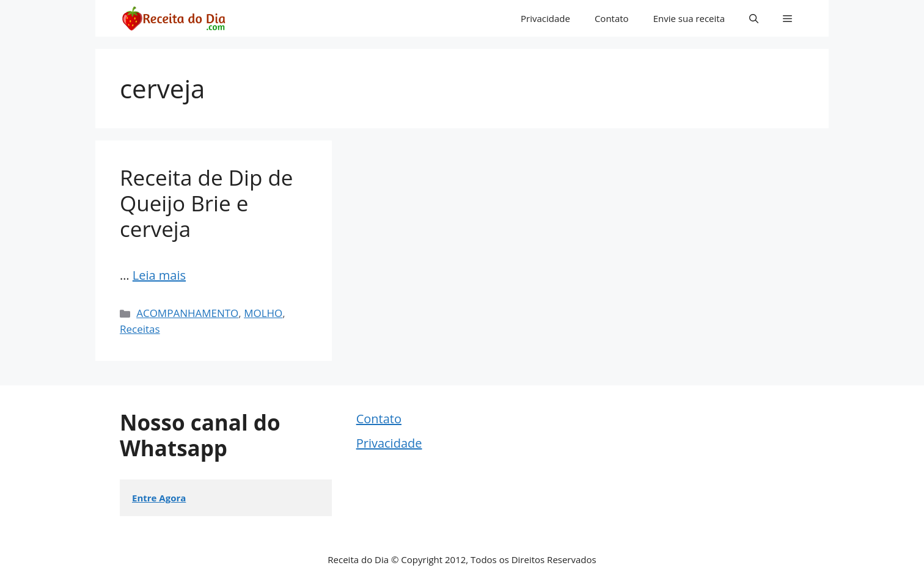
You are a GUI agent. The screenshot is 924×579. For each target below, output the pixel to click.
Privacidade (545, 18)
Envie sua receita (689, 18)
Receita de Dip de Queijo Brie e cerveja (207, 203)
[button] (754, 18)
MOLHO (263, 313)
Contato (612, 18)
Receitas (140, 329)
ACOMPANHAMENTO (187, 313)
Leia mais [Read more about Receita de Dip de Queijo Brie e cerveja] (159, 275)
